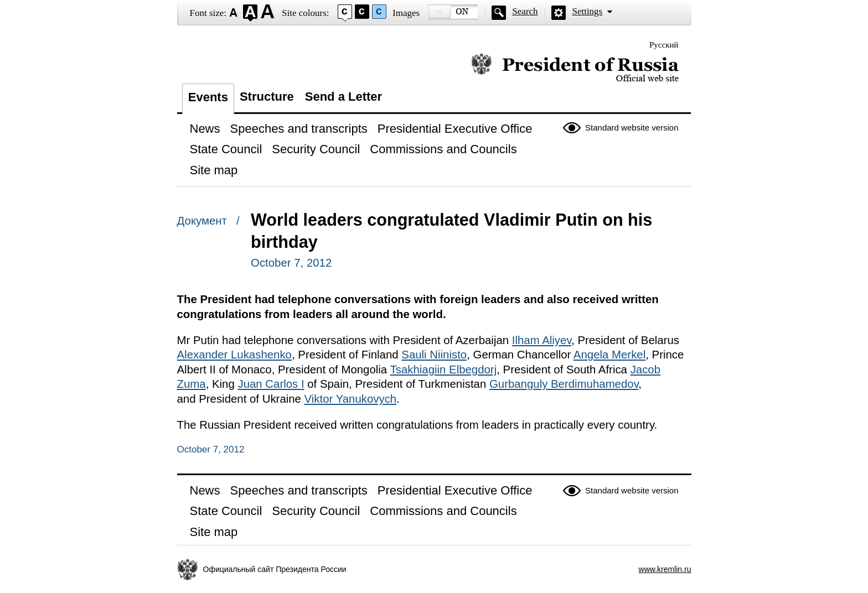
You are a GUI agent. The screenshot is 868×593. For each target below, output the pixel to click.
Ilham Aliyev (542, 340)
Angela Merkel (609, 355)
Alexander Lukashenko (234, 355)
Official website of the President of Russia (575, 68)
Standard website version (632, 128)
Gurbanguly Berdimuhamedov (564, 384)
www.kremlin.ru (665, 569)
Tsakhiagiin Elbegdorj (444, 370)
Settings (587, 11)
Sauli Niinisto (434, 355)
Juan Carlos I (271, 384)
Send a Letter (343, 97)
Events (208, 97)
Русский (664, 45)
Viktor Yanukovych (351, 399)
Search (525, 11)
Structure (267, 97)
